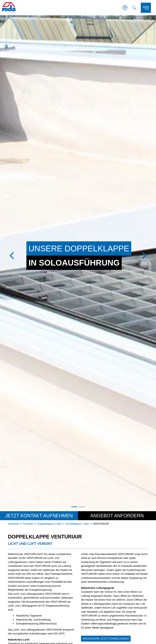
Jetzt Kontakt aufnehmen (39, 516)
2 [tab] (82, 507)
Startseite (14, 524)
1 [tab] (74, 507)
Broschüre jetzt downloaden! (106, 639)
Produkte (28, 524)
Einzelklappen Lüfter (77, 524)
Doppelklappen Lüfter (49, 524)
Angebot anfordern (117, 516)
